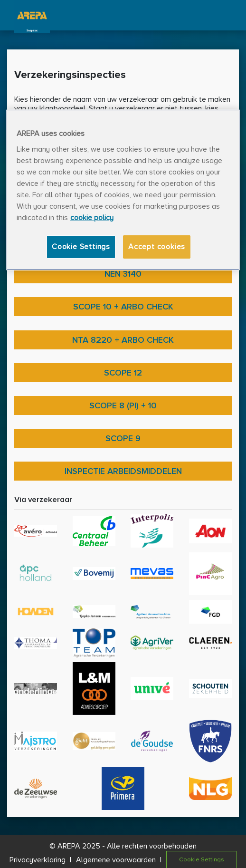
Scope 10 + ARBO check (123, 307)
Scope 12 (123, 373)
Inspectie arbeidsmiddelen (123, 471)
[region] (123, 190)
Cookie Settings (81, 247)
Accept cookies (157, 247)
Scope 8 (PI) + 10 (123, 405)
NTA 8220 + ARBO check (123, 340)
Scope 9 (123, 438)
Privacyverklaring (38, 860)
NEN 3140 (123, 274)
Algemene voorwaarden (116, 860)
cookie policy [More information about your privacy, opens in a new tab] (92, 218)
